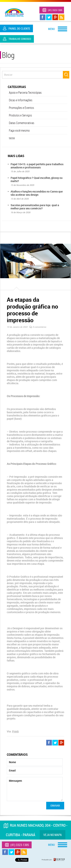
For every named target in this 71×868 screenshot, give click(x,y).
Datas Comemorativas (22, 123)
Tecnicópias (14, 12)
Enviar (55, 806)
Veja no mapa (53, 835)
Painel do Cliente (19, 28)
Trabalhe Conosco (20, 39)
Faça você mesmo (19, 130)
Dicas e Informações (21, 100)
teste (12, 138)
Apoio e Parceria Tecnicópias (25, 93)
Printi (15, 731)
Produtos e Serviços (20, 115)
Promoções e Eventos (21, 108)
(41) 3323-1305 (55, 10)
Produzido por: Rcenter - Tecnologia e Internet (53, 860)
